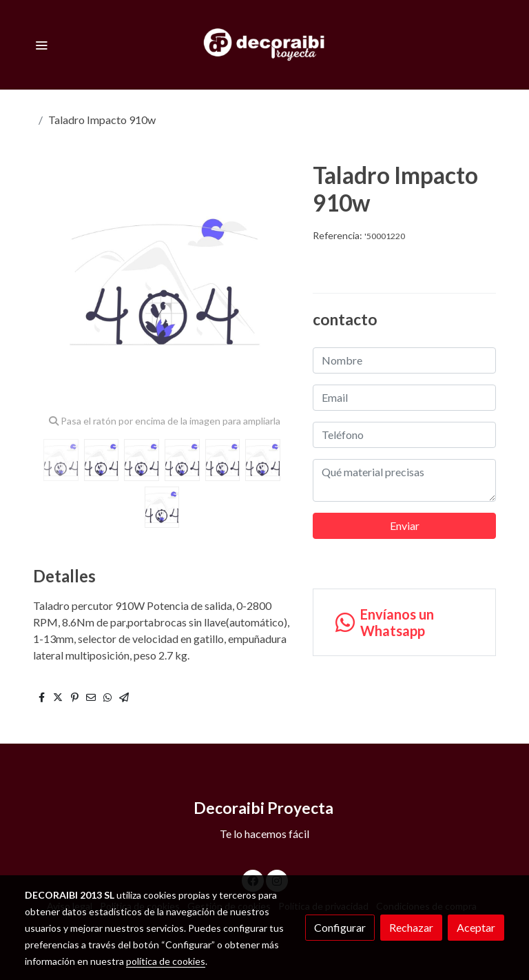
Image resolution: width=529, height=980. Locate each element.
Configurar (340, 927)
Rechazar (411, 927)
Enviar (405, 525)
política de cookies (166, 961)
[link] (265, 45)
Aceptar (476, 927)
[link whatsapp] (404, 622)
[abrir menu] (41, 45)
